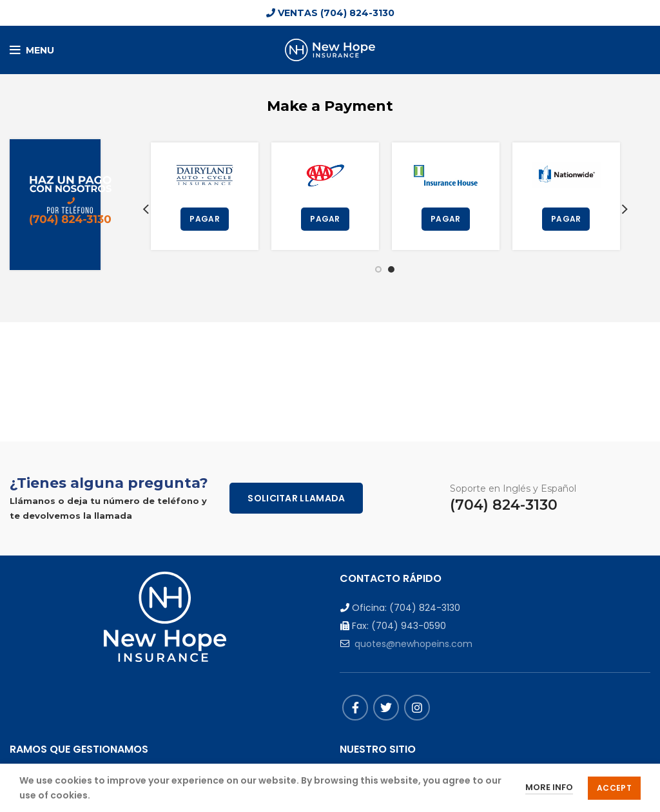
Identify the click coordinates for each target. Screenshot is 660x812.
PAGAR (205, 219)
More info (549, 787)
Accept (614, 788)
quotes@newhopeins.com (413, 644)
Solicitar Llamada (296, 498)
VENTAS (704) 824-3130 (330, 13)
